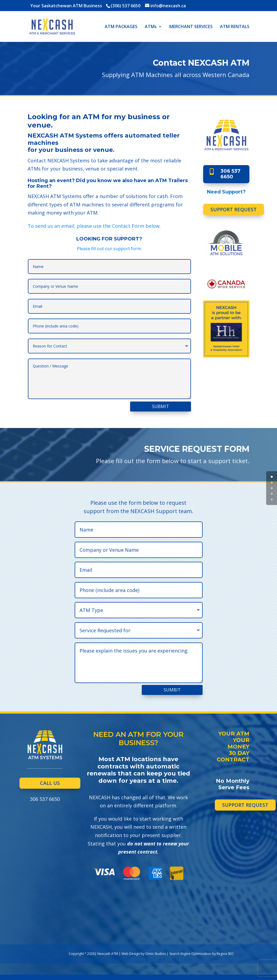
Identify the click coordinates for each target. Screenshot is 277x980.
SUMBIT (172, 690)
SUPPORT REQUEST (234, 209)
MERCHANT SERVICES (191, 27)
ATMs (151, 27)
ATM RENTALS (235, 27)
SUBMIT (161, 406)
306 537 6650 (230, 174)
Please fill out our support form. (109, 249)
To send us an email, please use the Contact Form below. (94, 226)
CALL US (50, 783)
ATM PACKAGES (121, 27)
